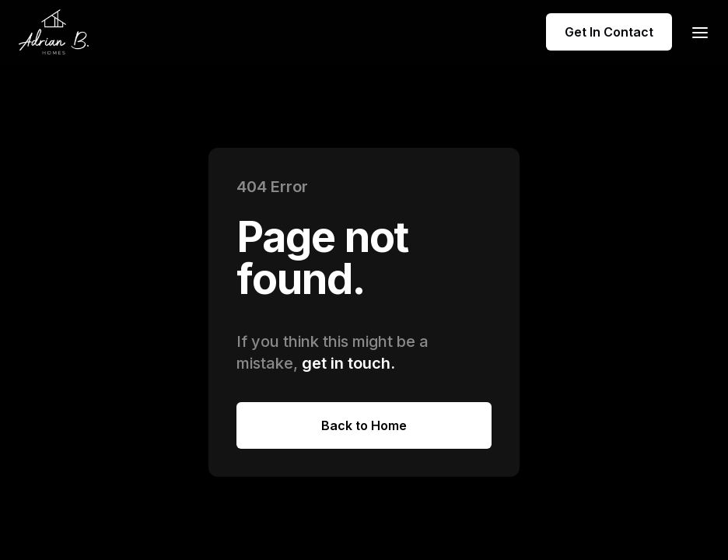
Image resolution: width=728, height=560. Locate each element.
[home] (54, 32)
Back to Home (364, 425)
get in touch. (348, 363)
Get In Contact (609, 32)
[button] (695, 31)
